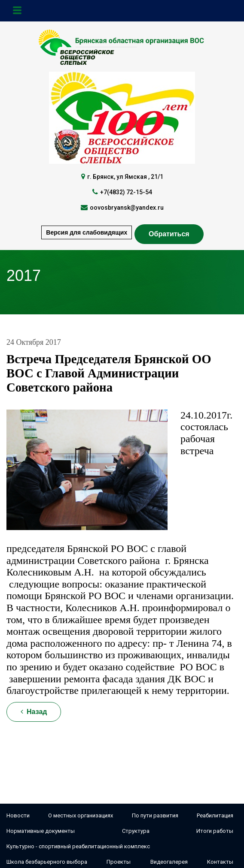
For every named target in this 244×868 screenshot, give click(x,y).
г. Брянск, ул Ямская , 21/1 (125, 177)
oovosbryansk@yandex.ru (127, 208)
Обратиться (169, 234)
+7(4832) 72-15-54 (126, 192)
